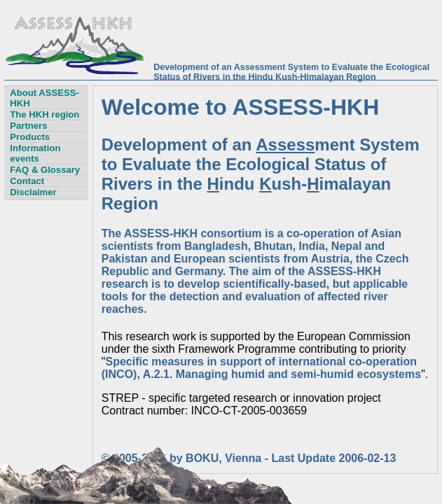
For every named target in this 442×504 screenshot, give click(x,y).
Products (30, 137)
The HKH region (44, 114)
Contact (27, 181)
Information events (35, 153)
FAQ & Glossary (45, 170)
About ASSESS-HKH (44, 98)
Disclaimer (33, 192)
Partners (28, 126)
